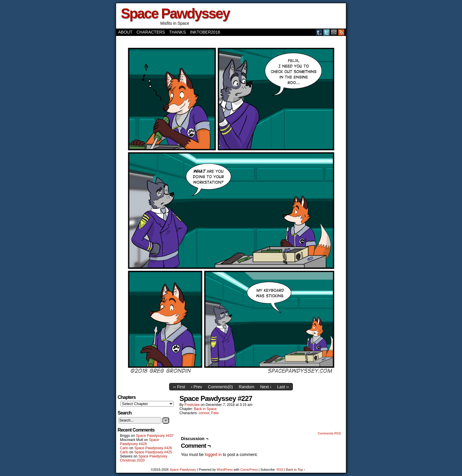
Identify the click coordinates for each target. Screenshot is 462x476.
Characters (151, 32)
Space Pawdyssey (175, 13)
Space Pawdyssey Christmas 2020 (144, 458)
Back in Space (205, 409)
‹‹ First (179, 387)
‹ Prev (196, 387)
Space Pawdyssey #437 (155, 436)
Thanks (178, 32)
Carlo (124, 448)
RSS (341, 32)
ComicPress (249, 470)
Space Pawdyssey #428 (140, 442)
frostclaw (192, 405)
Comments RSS (329, 433)
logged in (213, 455)
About (125, 32)
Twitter (327, 32)
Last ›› (283, 387)
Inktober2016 (205, 32)
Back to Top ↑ (296, 470)
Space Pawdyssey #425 (153, 452)
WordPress (225, 470)
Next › (266, 387)
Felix (215, 413)
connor (204, 413)
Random (246, 387)
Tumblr (319, 32)
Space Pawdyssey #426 (153, 448)
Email (334, 32)
